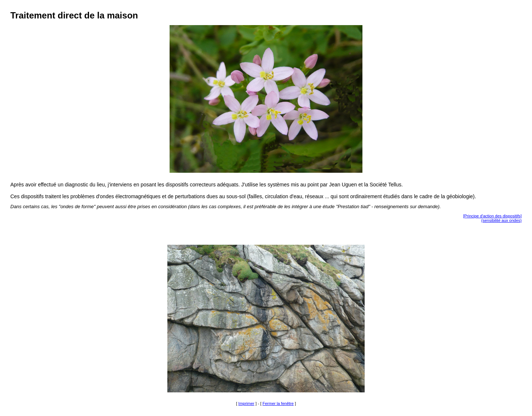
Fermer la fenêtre (278, 403)
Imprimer (246, 403)
